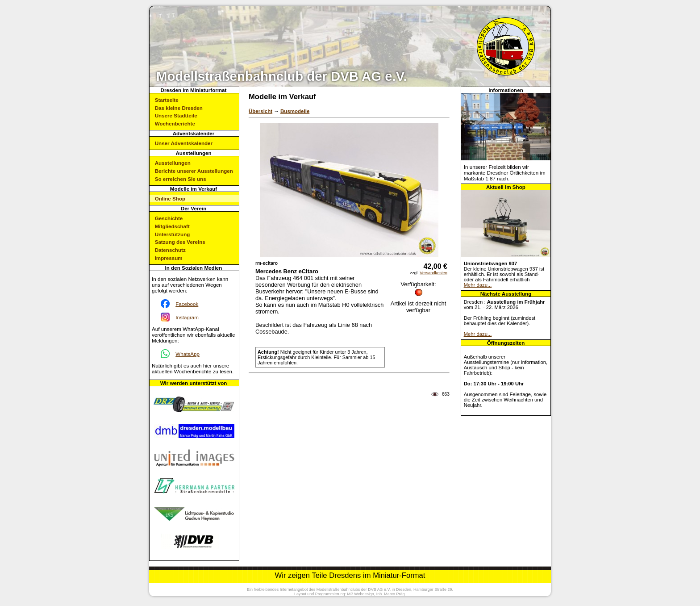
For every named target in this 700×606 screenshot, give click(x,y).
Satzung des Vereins (180, 242)
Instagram (187, 317)
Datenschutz (170, 250)
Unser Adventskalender (184, 143)
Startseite (167, 100)
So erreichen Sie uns (181, 179)
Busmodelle (295, 111)
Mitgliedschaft (172, 226)
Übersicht (260, 111)
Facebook (187, 304)
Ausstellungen (173, 163)
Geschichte (169, 218)
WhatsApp (187, 354)
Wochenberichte (175, 123)
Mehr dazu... (478, 285)
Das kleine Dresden (179, 108)
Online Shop (170, 199)
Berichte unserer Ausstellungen (194, 171)
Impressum (169, 258)
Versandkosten (433, 273)
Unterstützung (173, 234)
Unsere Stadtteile (176, 115)
